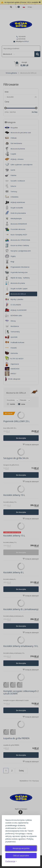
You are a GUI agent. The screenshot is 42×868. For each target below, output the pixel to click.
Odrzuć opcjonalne (21, 856)
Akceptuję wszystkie (21, 848)
